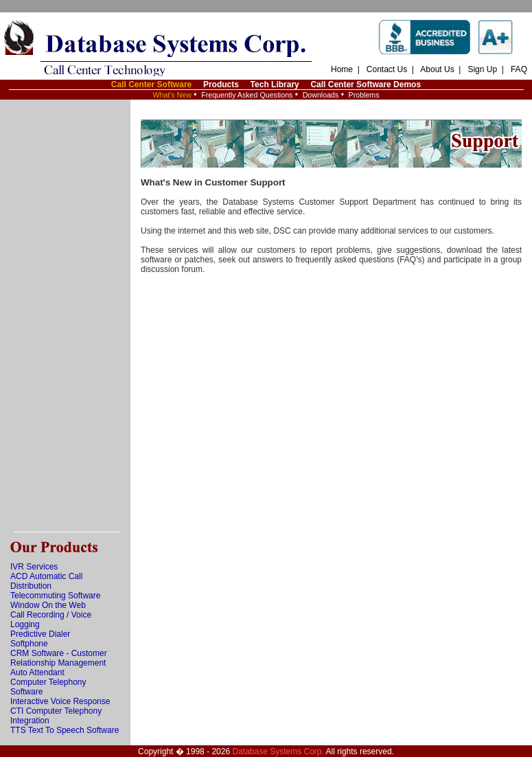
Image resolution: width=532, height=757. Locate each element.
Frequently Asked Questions (247, 95)
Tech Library (275, 84)
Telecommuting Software (55, 596)
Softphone (29, 644)
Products (221, 84)
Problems (364, 95)
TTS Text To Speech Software (65, 730)
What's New (172, 95)
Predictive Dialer (40, 634)
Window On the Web (48, 605)
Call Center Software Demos (366, 84)
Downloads (321, 95)
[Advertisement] (65, 316)
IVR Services (34, 567)
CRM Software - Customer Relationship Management (59, 658)
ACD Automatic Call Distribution (46, 581)
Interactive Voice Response (60, 701)
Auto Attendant (37, 673)
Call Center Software (151, 84)
